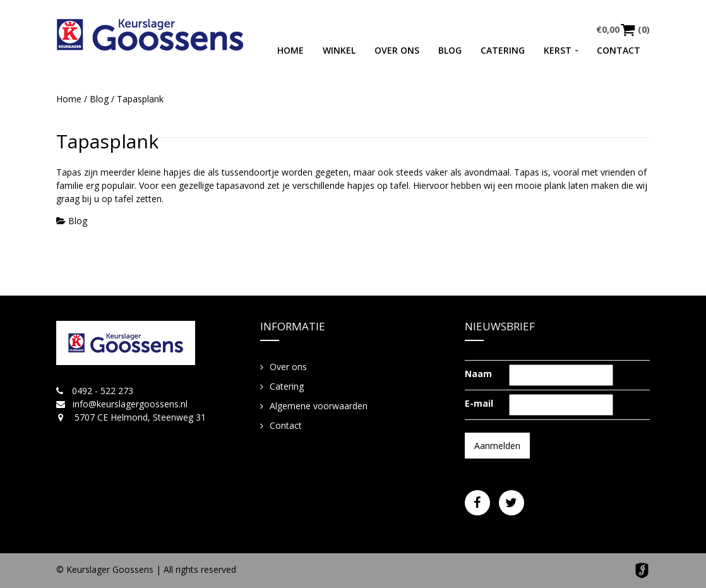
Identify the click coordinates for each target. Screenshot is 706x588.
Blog (450, 50)
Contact (619, 50)
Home (290, 50)
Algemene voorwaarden (319, 406)
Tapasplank (107, 141)
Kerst (558, 50)
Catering (503, 50)
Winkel (339, 50)
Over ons (397, 50)
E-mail (479, 403)
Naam (478, 374)
